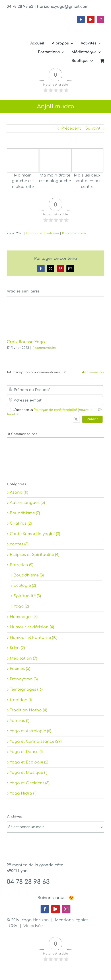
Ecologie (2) (25, 586)
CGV (13, 926)
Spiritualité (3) (27, 596)
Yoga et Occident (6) (30, 783)
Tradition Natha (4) (28, 710)
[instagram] (101, 19)
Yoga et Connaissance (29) (36, 741)
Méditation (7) (23, 658)
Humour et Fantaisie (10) (34, 638)
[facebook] (81, 19)
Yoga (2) (21, 606)
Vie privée (33, 926)
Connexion (93, 372)
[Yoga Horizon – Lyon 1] (40, 25)
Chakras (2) (21, 523)
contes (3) (19, 544)
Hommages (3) (24, 617)
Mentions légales (72, 920)
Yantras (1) (20, 721)
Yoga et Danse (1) (26, 752)
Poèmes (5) (20, 669)
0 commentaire (74, 233)
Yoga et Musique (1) (29, 773)
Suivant (93, 128)
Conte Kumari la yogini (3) (35, 534)
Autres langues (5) (27, 503)
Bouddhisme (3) (29, 575)
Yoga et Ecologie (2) (29, 762)
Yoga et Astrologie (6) (30, 731)
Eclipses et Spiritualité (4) (35, 555)
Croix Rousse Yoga (26, 342)
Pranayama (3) (24, 679)
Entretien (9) (22, 565)
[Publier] (92, 419)
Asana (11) (19, 492)
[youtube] (91, 19)
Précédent (71, 128)
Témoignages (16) (26, 689)
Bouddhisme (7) (25, 513)
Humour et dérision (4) (32, 627)
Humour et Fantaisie (42, 233)
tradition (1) (21, 700)
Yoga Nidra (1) (23, 793)
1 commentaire (45, 348)
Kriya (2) (17, 648)
